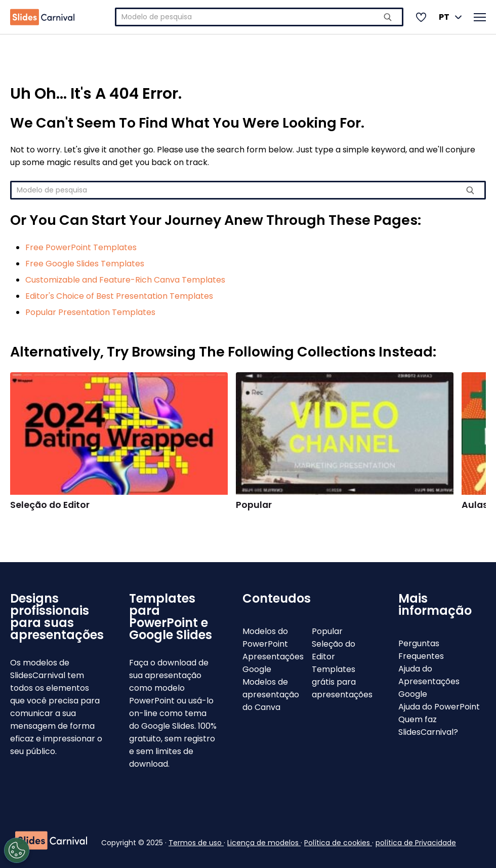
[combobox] (259, 17)
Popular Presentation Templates (90, 312)
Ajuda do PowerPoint (439, 707)
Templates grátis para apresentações (342, 682)
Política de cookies (338, 843)
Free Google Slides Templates (85, 264)
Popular (254, 505)
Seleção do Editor (50, 505)
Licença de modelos (264, 843)
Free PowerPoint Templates (81, 247)
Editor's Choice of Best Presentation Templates (119, 296)
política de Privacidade (416, 843)
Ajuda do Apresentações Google (429, 681)
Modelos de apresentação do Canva (271, 695)
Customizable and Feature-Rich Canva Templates (125, 280)
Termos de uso (196, 843)
